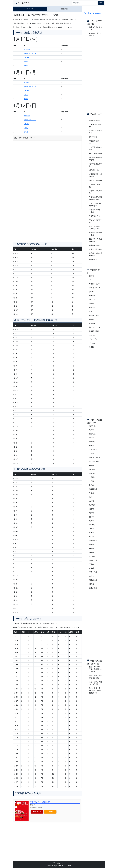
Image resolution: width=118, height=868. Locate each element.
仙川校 (92, 517)
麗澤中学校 (93, 260)
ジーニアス (93, 343)
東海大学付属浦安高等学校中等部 (96, 227)
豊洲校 (92, 544)
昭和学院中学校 (95, 170)
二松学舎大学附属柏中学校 (96, 240)
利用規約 (57, 866)
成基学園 (92, 323)
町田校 (92, 533)
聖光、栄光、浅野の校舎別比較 (96, 677)
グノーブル (93, 339)
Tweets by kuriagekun (93, 13)
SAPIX (91, 280)
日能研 (26, 62)
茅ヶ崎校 (92, 469)
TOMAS (26, 58)
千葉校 (92, 493)
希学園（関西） (95, 331)
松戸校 (92, 485)
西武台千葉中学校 (96, 180)
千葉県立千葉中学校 (96, 186)
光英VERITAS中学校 (95, 125)
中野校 (92, 529)
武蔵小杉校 (93, 450)
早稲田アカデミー (30, 53)
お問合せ (50, 866)
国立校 (92, 584)
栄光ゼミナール (95, 288)
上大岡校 (92, 477)
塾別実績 (64, 9)
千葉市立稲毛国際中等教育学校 (96, 198)
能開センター (94, 315)
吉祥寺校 (92, 576)
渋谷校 (92, 509)
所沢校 (92, 430)
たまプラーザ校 (95, 457)
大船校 (92, 453)
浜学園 (92, 292)
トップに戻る (67, 866)
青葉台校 (92, 442)
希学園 (92, 347)
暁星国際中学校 (95, 120)
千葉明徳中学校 (95, 216)
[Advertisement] (47, 226)
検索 (101, 3)
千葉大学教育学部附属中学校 (96, 205)
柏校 (91, 497)
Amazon (50, 812)
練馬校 (92, 552)
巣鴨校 (92, 521)
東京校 (92, 537)
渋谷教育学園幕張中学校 (96, 159)
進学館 (92, 319)
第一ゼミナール (95, 327)
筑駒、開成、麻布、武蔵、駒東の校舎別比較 (96, 690)
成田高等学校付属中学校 (96, 175)
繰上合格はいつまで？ (96, 28)
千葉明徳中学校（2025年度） (41, 802)
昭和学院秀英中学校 (96, 165)
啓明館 (26, 66)
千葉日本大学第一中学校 (96, 211)
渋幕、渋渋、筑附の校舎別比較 (96, 683)
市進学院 (27, 49)
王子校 (92, 564)
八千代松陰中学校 (96, 249)
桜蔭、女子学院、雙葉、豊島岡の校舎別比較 (96, 669)
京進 (91, 311)
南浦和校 (92, 426)
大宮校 (92, 438)
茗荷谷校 (92, 556)
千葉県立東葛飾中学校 (96, 192)
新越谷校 (92, 434)
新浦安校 (92, 505)
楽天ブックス (37, 812)
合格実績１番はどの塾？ (96, 34)
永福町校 (92, 568)
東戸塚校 (92, 481)
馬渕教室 (92, 296)
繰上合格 (30, 9)
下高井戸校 (93, 572)
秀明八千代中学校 (96, 154)
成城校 (92, 513)
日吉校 (92, 446)
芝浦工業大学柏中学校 (96, 148)
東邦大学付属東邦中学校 (96, 234)
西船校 (92, 501)
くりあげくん (22, 3)
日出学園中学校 (95, 245)
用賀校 (92, 548)
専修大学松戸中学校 (96, 221)
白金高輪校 (93, 540)
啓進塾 (92, 304)
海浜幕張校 (93, 489)
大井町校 (92, 525)
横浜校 (92, 465)
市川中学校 (93, 137)
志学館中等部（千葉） (96, 142)
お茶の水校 (93, 560)
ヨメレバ (32, 806)
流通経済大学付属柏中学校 (96, 254)
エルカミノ (93, 335)
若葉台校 (92, 473)
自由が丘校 (93, 588)
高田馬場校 (93, 580)
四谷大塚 (92, 300)
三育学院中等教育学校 (96, 132)
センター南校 (94, 461)
